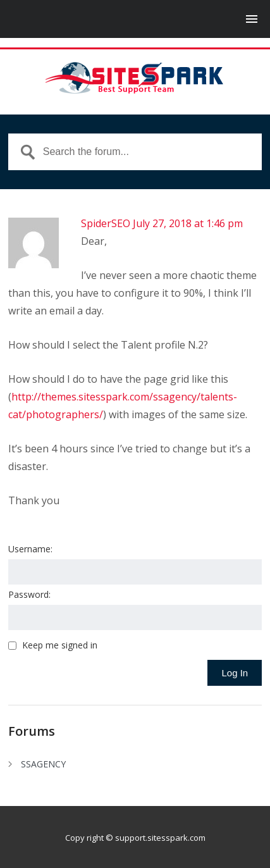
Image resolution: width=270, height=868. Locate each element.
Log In (235, 673)
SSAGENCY (43, 764)
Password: (29, 594)
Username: (30, 549)
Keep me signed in (60, 645)
